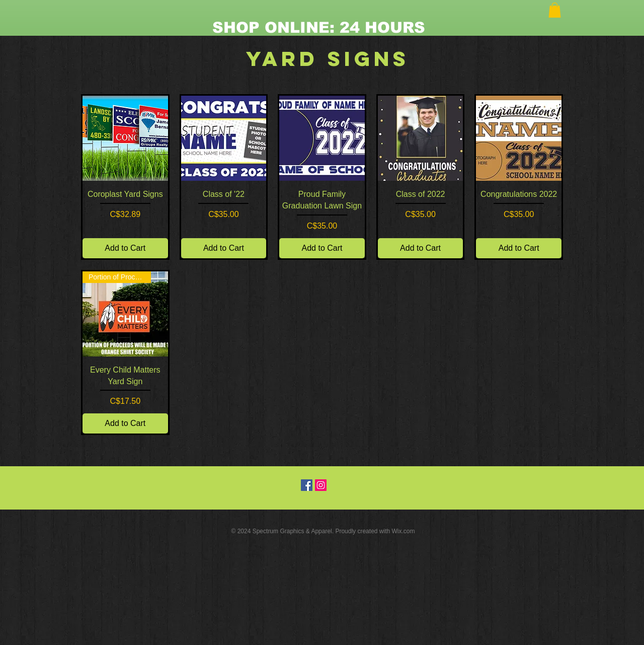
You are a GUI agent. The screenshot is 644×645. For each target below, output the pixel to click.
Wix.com (404, 531)
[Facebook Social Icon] (307, 485)
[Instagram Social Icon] (321, 485)
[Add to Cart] (125, 248)
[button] (555, 10)
